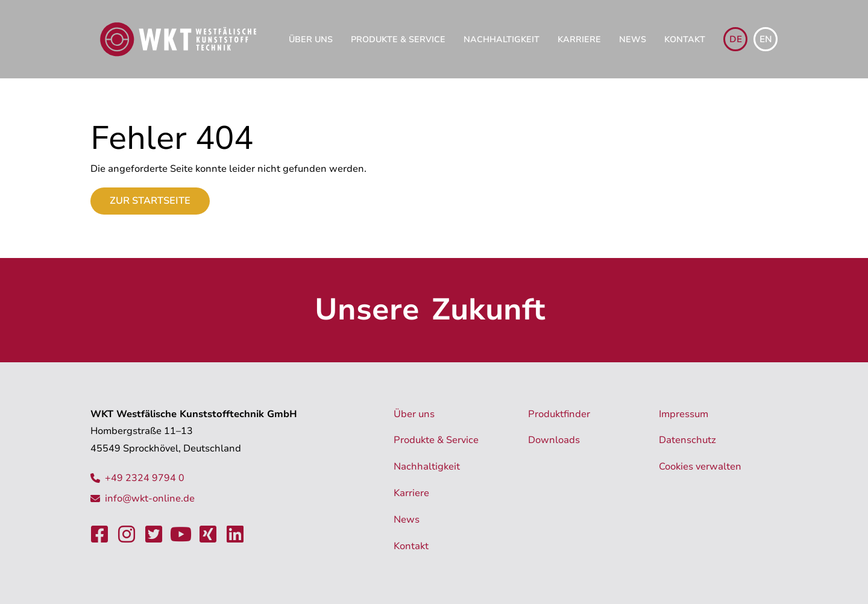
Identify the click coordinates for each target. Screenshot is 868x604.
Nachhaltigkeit (502, 39)
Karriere (579, 39)
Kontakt (685, 39)
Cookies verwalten (700, 467)
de (736, 39)
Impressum (684, 414)
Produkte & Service (398, 39)
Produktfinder (559, 414)
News (633, 39)
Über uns (311, 39)
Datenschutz (687, 440)
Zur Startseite (150, 201)
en (766, 39)
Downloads (554, 440)
